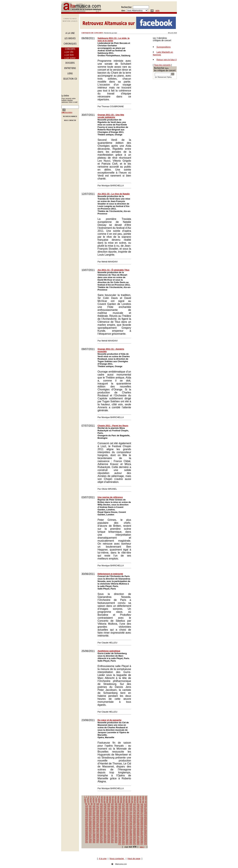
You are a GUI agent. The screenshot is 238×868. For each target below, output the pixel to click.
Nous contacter (117, 858)
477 (142, 844)
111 (138, 804)
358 (109, 831)
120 (109, 806)
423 (98, 838)
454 (87, 842)
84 (116, 802)
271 (101, 822)
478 (146, 844)
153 (105, 809)
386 (87, 835)
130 (146, 806)
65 (127, 800)
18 (124, 797)
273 (109, 822)
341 (109, 829)
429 (120, 838)
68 (135, 800)
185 (98, 813)
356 (101, 831)
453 (146, 840)
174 (120, 811)
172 (112, 811)
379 (123, 833)
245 (131, 818)
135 (101, 808)
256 (109, 820)
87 (124, 802)
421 (90, 838)
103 (109, 804)
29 (91, 798)
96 (86, 804)
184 (94, 813)
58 (107, 800)
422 (94, 838)
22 (135, 797)
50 (85, 800)
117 (98, 806)
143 (131, 808)
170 (105, 811)
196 (138, 813)
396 (123, 835)
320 (94, 828)
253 (98, 820)
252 (94, 820)
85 (118, 802)
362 (123, 831)
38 (116, 798)
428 (116, 838)
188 (109, 813)
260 (123, 820)
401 (142, 835)
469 (142, 842)
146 (142, 808)
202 (98, 815)
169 (101, 811)
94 (143, 802)
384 (142, 833)
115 (90, 806)
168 (98, 811)
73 (85, 802)
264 (138, 820)
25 (143, 797)
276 (120, 822)
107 (123, 804)
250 (87, 820)
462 (116, 842)
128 (138, 806)
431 (127, 838)
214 (142, 815)
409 (109, 837)
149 (90, 809)
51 (88, 800)
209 (123, 815)
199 (87, 815)
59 (110, 800)
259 (120, 820)
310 (120, 826)
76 (93, 802)
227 (127, 817)
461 (112, 842)
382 (134, 833)
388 (94, 835)
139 (116, 808)
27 (85, 798)
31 (96, 798)
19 (127, 797)
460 (109, 842)
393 (112, 835)
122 (116, 806)
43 (129, 798)
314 (134, 826)
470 (146, 842)
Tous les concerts (162, 65)
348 (134, 829)
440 (98, 840)
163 (142, 809)
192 (123, 813)
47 (140, 798)
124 (123, 806)
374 (105, 833)
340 (105, 829)
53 (93, 800)
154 (109, 809)
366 (138, 831)
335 (87, 829)
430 (123, 838)
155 (112, 809)
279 (131, 822)
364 (131, 831)
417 (138, 837)
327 (120, 828)
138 (112, 808)
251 (90, 820)
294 (123, 824)
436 (146, 838)
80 (105, 802)
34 (105, 798)
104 (112, 804)
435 (142, 838)
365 (134, 831)
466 (131, 842)
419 (146, 837)
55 (99, 800)
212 (134, 815)
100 (98, 804)
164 (146, 809)
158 (123, 809)
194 (131, 813)
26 (146, 797)
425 (105, 838)
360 (116, 831)
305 (101, 826)
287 (98, 824)
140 (120, 808)
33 (102, 798)
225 (120, 817)
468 (138, 842)
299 (142, 824)
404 (90, 837)
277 (123, 822)
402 (146, 835)
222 (109, 817)
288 (101, 824)
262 (131, 820)
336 (90, 829)
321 (98, 828)
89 (129, 802)
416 (134, 837)
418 (142, 837)
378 (120, 833)
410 (112, 837)
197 (142, 813)
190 (116, 813)
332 (138, 828)
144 (134, 808)
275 (116, 822)
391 (105, 835)
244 (127, 818)
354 (94, 831)
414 (127, 837)
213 (138, 815)
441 (101, 840)
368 (146, 831)
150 (94, 809)
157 (120, 809)
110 (134, 804)
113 (146, 804)
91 (135, 802)
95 (146, 802)
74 (88, 802)
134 (98, 808)
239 (109, 818)
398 (131, 835)
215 (146, 815)
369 (87, 833)
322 (101, 828)
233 (87, 818)
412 (120, 837)
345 (123, 829)
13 (110, 797)
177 (131, 811)
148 (87, 809)
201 (94, 815)
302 (90, 826)
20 (129, 797)
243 (123, 818)
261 (127, 820)
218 (94, 817)
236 (98, 818)
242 (120, 818)
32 (99, 798)
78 (99, 802)
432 (131, 838)
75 (91, 802)
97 (89, 804)
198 (146, 813)
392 (109, 835)
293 (120, 824)
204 (105, 815)
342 (112, 829)
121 (112, 806)
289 (105, 824)
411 (116, 837)
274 (112, 822)
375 (109, 833)
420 (87, 838)
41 (124, 798)
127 (134, 806)
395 (120, 835)
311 (123, 826)
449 (131, 840)
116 (94, 806)
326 (116, 828)
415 (131, 837)
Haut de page (134, 858)
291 (112, 824)
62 (118, 800)
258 (116, 820)
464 (123, 842)
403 (87, 837)
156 (116, 809)
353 (90, 831)
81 (107, 802)
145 (138, 808)
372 (98, 833)
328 (123, 828)
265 (142, 820)
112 (142, 804)
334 (146, 828)
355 (98, 831)
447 (123, 840)
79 (102, 802)
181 (146, 811)
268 (90, 822)
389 (98, 835)
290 (109, 824)
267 (87, 822)
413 (123, 837)
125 (127, 806)
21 (132, 797)
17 (121, 797)
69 (138, 800)
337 (94, 829)
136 (105, 808)
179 (138, 811)
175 (123, 811)
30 (93, 798)
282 (142, 822)
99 (94, 804)
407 (101, 837)
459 (105, 842)
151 (98, 809)
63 (121, 800)
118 (101, 806)
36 (110, 798)
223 (112, 817)
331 (134, 828)
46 (138, 798)
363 (127, 831)
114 (87, 806)
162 (138, 809)
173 (116, 811)
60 (113, 800)
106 (120, 804)
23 (138, 797)
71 (143, 800)
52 (91, 800)
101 (101, 804)
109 (131, 804)
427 (112, 838)
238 (105, 818)
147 (146, 808)
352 (87, 831)
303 (94, 826)
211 (131, 815)
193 (127, 813)
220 (101, 817)
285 (90, 824)
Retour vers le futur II (167, 60)
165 (87, 811)
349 (138, 829)
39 (118, 798)
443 (109, 840)
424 (101, 838)
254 (101, 820)
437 (87, 840)
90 (132, 802)
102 (105, 804)
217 (90, 817)
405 (94, 837)
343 (116, 829)
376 (112, 833)
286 (94, 824)
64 (124, 800)
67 (132, 800)
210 (127, 815)
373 (101, 833)
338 (98, 829)
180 (142, 811)
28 (88, 798)
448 (127, 840)
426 (109, 838)
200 (90, 815)
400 (138, 835)
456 (94, 842)
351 (146, 829)
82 (110, 802)
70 (140, 800)
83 (113, 802)
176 (127, 811)
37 (113, 798)
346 (127, 829)
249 (146, 818)
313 (131, 826)
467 (134, 842)
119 (105, 806)
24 (140, 797)
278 (127, 822)
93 (140, 802)
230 (138, 817)
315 (138, 826)
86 (121, 802)
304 (98, 826)
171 (109, 811)
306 (105, 826)
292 (116, 824)
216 (87, 817)
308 (112, 826)
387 (90, 835)
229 (134, 817)
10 (102, 797)
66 (129, 800)
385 (146, 833)
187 (105, 813)
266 (146, 820)
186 (101, 813)
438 (90, 840)
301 (87, 826)
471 (120, 844)
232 (146, 817)
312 (127, 826)
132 (90, 808)
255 (105, 820)
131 (87, 808)
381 (131, 833)
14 (113, 797)
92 (138, 802)
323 (105, 828)
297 (134, 824)
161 (134, 809)
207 (116, 815)
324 (109, 828)
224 (116, 817)
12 (107, 797)
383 (138, 833)
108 (127, 804)
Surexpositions (164, 47)
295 (127, 824)
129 (142, 806)
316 (142, 826)
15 (116, 797)
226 (123, 817)
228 (131, 817)
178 (134, 811)
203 (101, 815)
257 (112, 820)
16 (118, 797)
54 (96, 800)
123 (120, 806)
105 (116, 804)
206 (112, 815)
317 (146, 826)
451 (138, 840)
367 (142, 831)
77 (96, 802)
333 (142, 828)
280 (134, 822)
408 (105, 837)
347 (131, 829)
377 (116, 833)
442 (105, 840)
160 (131, 809)
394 (116, 835)
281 (138, 822)
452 (142, 840)
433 (134, 838)
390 (101, 835)
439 (94, 840)
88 (127, 802)
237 (101, 818)
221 (105, 817)
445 (116, 840)
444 (112, 840)
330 (131, 828)
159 (127, 809)
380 (127, 833)
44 (132, 798)
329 (127, 828)
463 (120, 842)
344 (120, 829)
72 (146, 800)
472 (123, 844)
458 (101, 842)
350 (142, 829)
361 (120, 831)
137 (109, 808)
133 (94, 808)
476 (138, 844)
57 (105, 800)
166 (90, 811)
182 (87, 813)
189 (112, 813)
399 (134, 835)
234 (90, 818)
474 (131, 844)
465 (127, 842)
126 (131, 806)
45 (135, 798)
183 (90, 813)
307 (109, 826)
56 (102, 800)
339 (101, 829)
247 (138, 818)
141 (123, 808)
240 (112, 818)
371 (94, 833)
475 (134, 844)
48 (143, 798)
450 (134, 840)
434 (138, 838)
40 (121, 798)
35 (107, 798)
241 (116, 818)
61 (116, 800)
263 (134, 820)
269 (94, 822)
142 (127, 808)
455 (90, 842)
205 (109, 815)
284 (87, 824)
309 (116, 826)
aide (158, 11)
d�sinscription (67, 112)
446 (120, 840)
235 (94, 818)
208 (120, 815)
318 (87, 828)
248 (142, 818)
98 (92, 804)
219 (98, 817)
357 (105, 831)
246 (134, 818)
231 (142, 817)
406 (98, 837)
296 (131, 824)
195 (134, 813)
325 (112, 828)
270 (98, 822)
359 (112, 831)
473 (127, 844)
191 (120, 813)
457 (98, 842)
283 (146, 822)
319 (90, 828)
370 (90, 833)
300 (146, 824)
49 (146, 798)
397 (127, 835)
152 (101, 809)
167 (94, 811)
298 (138, 824)
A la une (103, 858)
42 (127, 798)
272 (105, 822)
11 (105, 797)
